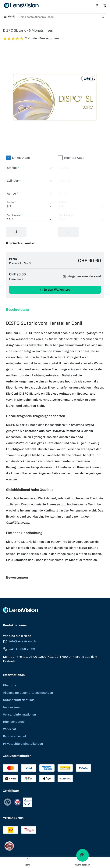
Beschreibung (17, 310)
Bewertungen (17, 577)
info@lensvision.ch (20, 641)
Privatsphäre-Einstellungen (23, 744)
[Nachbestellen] (83, 855)
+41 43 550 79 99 (19, 649)
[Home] (27, 860)
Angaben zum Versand (81, 276)
